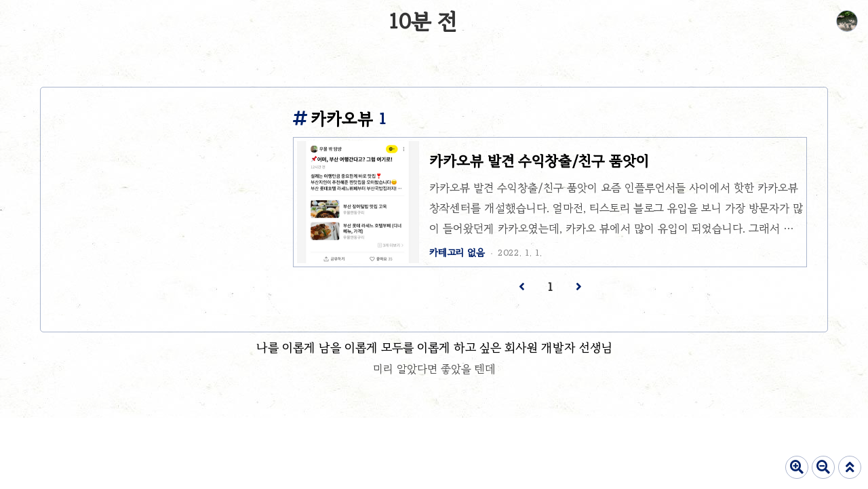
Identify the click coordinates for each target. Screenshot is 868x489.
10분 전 (422, 21)
